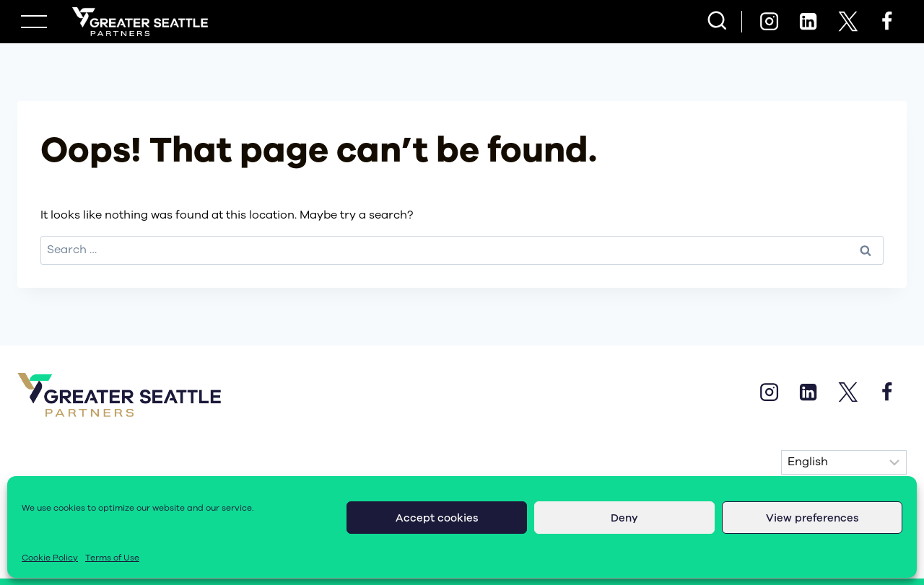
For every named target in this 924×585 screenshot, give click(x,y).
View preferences (812, 518)
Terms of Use (112, 558)
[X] (847, 22)
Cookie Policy (50, 558)
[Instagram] (769, 22)
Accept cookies (437, 518)
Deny (624, 518)
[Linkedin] (808, 22)
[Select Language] (844, 462)
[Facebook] (887, 22)
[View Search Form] (717, 22)
